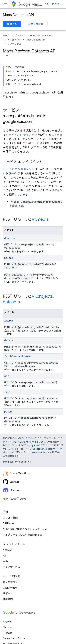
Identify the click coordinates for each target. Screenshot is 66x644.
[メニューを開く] (6, 4)
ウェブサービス (11, 567)
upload (9, 258)
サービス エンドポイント (19, 169)
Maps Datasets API (18, 15)
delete (9, 340)
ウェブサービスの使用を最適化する (23, 535)
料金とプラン (10, 582)
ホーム (6, 35)
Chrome (7, 627)
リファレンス (14, 44)
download (10, 238)
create (9, 321)
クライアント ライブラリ (21, 135)
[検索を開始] (47, 4)
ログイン (57, 4)
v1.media (40, 219)
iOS (5, 556)
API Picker (8, 523)
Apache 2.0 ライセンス (42, 445)
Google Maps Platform (42, 35)
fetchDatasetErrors (17, 356)
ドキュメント (14, 40)
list (7, 392)
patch (8, 412)
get (7, 376)
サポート (8, 593)
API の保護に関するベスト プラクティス (25, 529)
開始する (12, 24)
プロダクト (20, 35)
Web (5, 561)
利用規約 (8, 599)
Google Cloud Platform (15, 639)
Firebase (8, 633)
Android (7, 550)
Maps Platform (30, 4)
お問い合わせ (36, 24)
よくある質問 (10, 518)
